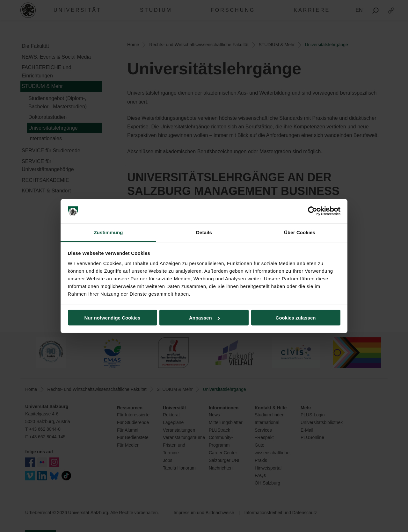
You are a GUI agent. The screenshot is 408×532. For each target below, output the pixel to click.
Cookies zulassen (296, 318)
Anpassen (204, 318)
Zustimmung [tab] (109, 232)
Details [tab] (204, 232)
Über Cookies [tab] (300, 232)
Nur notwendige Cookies (113, 318)
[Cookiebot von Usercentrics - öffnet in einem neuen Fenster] (313, 211)
